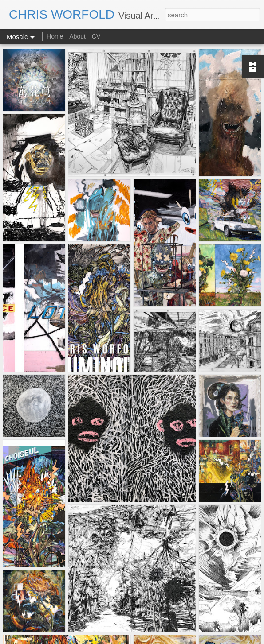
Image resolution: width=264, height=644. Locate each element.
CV (96, 36)
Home (56, 36)
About (77, 36)
